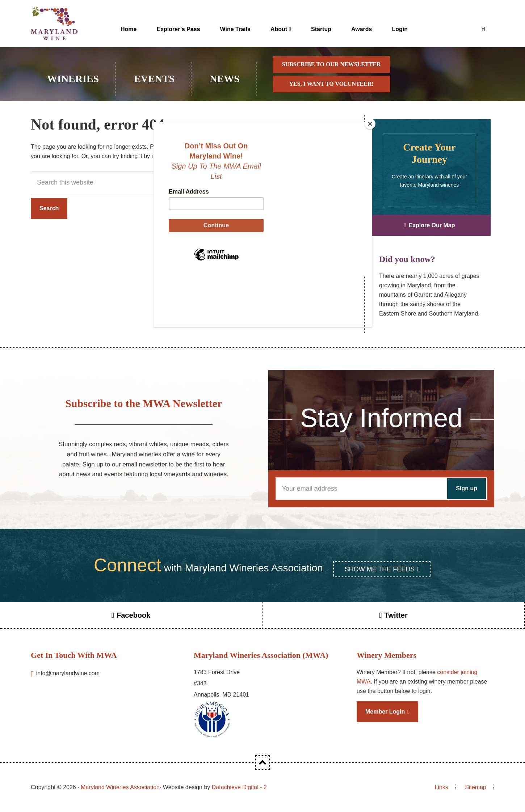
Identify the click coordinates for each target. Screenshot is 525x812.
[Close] (370, 124)
